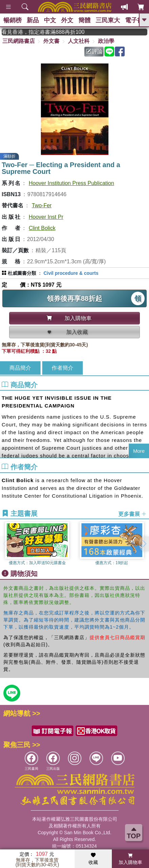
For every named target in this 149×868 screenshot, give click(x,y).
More (139, 451)
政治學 (106, 41)
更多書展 (132, 514)
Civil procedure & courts (71, 273)
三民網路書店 (19, 41)
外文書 (51, 41)
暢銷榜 (13, 20)
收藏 (93, 859)
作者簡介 (63, 368)
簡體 (84, 20)
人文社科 (79, 41)
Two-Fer (42, 205)
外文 (67, 20)
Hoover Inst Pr (46, 217)
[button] (144, 544)
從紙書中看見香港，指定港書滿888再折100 (48, 32)
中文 (50, 20)
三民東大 (108, 20)
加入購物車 (130, 859)
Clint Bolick (42, 228)
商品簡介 (20, 368)
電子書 (134, 20)
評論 (94, 51)
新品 (33, 20)
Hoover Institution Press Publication (71, 183)
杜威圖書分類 (22, 273)
